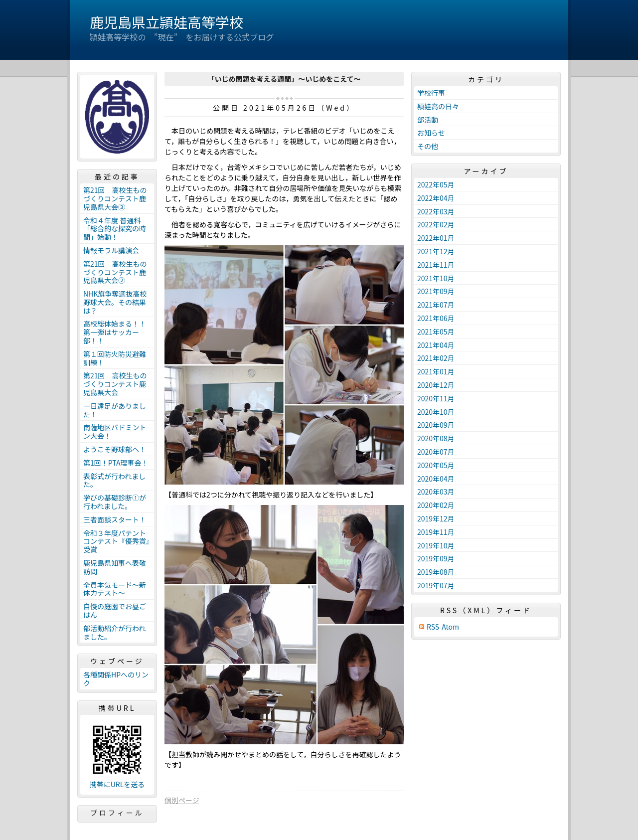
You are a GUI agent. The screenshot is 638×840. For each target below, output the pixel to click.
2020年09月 (436, 425)
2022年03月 (436, 211)
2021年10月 (436, 278)
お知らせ (431, 133)
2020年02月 (436, 505)
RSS (433, 627)
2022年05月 (436, 184)
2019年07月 (436, 585)
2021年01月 (436, 371)
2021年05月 (436, 332)
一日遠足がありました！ (115, 410)
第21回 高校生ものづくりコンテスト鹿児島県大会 (115, 384)
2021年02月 (436, 358)
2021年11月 (436, 265)
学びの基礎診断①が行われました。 (115, 502)
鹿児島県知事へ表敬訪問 (115, 567)
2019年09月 (436, 558)
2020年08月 (436, 438)
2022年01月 (436, 238)
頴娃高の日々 (438, 106)
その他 (428, 146)
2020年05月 (436, 465)
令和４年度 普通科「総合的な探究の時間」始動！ (115, 229)
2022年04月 (436, 198)
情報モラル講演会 (111, 250)
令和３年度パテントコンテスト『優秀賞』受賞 (116, 541)
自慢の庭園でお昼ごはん (115, 610)
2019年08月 (436, 572)
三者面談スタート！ (115, 519)
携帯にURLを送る (117, 784)
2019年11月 (436, 532)
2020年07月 (436, 452)
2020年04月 (436, 479)
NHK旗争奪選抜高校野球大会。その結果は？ (115, 302)
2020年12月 (436, 385)
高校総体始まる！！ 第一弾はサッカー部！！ (118, 332)
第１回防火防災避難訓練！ (115, 358)
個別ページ (182, 800)
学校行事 (431, 93)
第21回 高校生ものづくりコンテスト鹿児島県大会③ (115, 198)
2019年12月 (436, 518)
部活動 (428, 120)
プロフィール (117, 813)
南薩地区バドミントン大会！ (115, 431)
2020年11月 (436, 398)
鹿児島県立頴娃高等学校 (166, 22)
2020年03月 (436, 492)
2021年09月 (436, 291)
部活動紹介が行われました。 (114, 632)
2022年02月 (436, 224)
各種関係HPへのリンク (116, 679)
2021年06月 (436, 318)
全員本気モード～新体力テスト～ (115, 589)
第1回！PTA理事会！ (116, 463)
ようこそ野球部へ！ (115, 449)
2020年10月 (436, 412)
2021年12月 (436, 251)
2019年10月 (436, 545)
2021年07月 (436, 305)
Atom (450, 627)
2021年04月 (436, 345)
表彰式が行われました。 (114, 480)
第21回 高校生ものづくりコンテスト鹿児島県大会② (115, 272)
